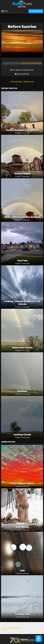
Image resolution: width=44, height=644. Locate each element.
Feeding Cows (22, 614)
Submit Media (36, 11)
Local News (5, 630)
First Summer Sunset (22, 483)
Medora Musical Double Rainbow (22, 217)
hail (22, 570)
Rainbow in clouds (22, 348)
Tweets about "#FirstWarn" (11, 628)
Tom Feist (22, 260)
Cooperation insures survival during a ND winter (22, 526)
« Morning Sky (15, 82)
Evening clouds (22, 435)
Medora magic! (22, 174)
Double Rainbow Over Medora (22, 130)
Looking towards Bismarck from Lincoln (22, 303)
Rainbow (22, 391)
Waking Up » (29, 82)
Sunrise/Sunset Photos (31, 63)
